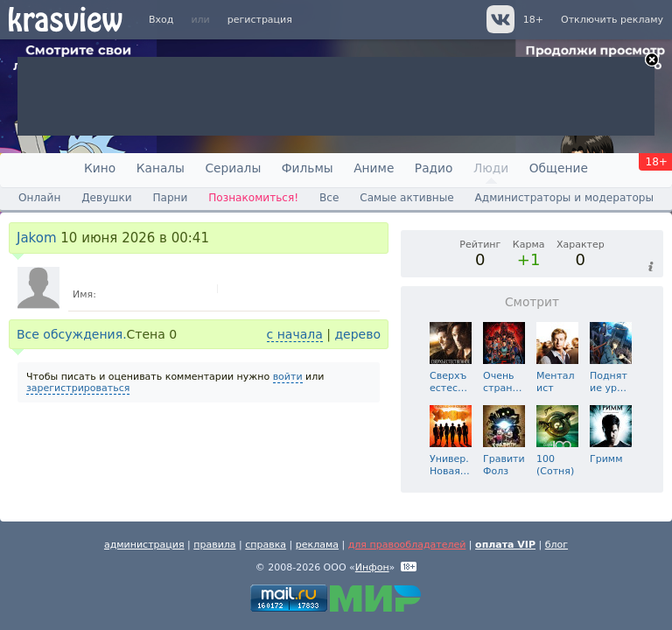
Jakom (37, 238)
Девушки (106, 198)
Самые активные (406, 198)
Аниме (374, 168)
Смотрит (532, 302)
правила (214, 545)
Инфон (372, 567)
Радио (434, 168)
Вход (161, 20)
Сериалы (233, 168)
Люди (491, 168)
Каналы (161, 168)
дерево (357, 334)
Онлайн (39, 198)
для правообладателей (407, 545)
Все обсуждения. (72, 334)
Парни (170, 198)
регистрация (260, 20)
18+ (533, 20)
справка (266, 545)
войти (288, 377)
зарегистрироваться (78, 388)
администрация (144, 545)
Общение (559, 168)
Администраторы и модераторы (564, 198)
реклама (317, 545)
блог (556, 545)
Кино (100, 168)
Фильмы (308, 168)
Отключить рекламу (612, 20)
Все (329, 198)
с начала (295, 334)
